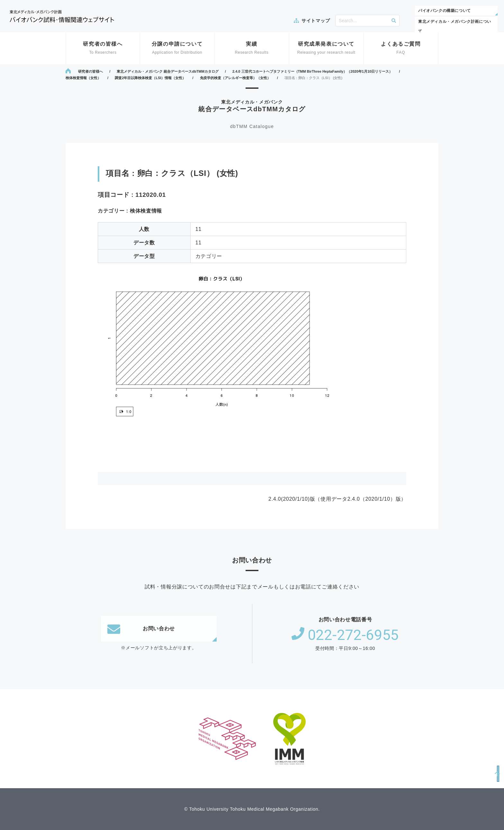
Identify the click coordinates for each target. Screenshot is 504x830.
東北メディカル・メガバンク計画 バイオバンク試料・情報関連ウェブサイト (62, 16)
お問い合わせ (141, 629)
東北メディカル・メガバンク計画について (455, 26)
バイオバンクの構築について (445, 11)
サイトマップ (316, 21)
